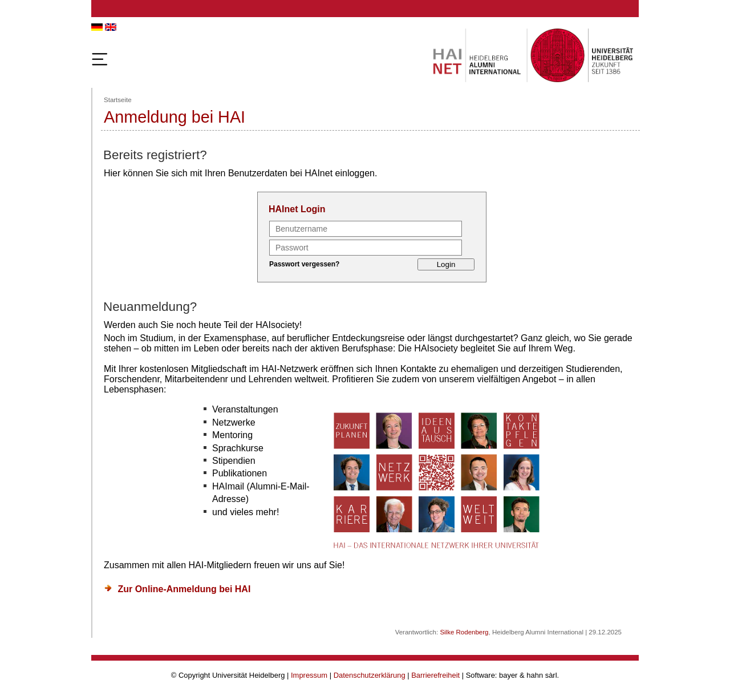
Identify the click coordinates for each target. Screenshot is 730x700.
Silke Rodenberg (464, 632)
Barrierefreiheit (435, 675)
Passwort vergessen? (304, 264)
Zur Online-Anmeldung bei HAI (184, 589)
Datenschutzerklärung (370, 675)
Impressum (309, 675)
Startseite (118, 100)
